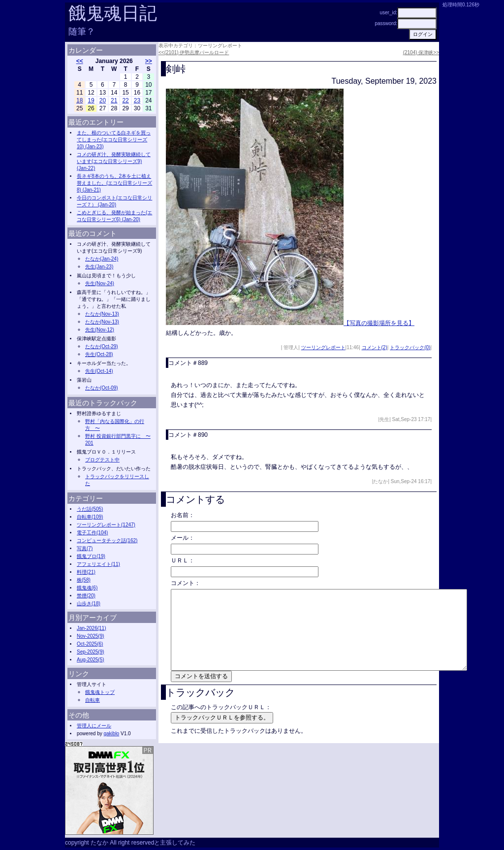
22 (125, 100)
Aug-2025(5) (91, 660)
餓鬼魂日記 (113, 13)
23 (137, 100)
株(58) (84, 580)
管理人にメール (94, 726)
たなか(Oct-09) (102, 388)
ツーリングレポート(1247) (106, 525)
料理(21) (86, 572)
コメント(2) (375, 347)
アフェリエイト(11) (98, 564)
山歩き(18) (89, 604)
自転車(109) (90, 517)
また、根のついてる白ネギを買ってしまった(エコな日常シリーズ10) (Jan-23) (114, 140)
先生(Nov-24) (100, 283)
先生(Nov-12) (100, 330)
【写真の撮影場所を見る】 (379, 323)
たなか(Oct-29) (102, 346)
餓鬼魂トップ (100, 692)
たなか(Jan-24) (102, 259)
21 (114, 100)
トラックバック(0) (410, 347)
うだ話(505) (90, 509)
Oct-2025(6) (90, 644)
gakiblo (111, 734)
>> (149, 61)
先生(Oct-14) (99, 371)
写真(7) (85, 548)
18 (79, 100)
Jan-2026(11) (91, 628)
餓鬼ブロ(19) (91, 556)
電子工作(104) (92, 533)
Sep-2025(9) (91, 652)
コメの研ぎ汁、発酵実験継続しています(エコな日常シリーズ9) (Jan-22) (114, 161)
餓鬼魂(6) (87, 588)
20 (103, 100)
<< (80, 61)
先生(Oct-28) (99, 354)
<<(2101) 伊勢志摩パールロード (194, 52)
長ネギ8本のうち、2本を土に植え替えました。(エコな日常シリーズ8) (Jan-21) (114, 183)
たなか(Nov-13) (102, 314)
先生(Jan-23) (99, 267)
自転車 (93, 700)
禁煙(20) (86, 596)
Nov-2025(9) (91, 636)
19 (91, 100)
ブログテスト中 (102, 460)
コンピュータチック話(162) (107, 540)
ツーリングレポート (323, 347)
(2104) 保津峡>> (421, 52)
